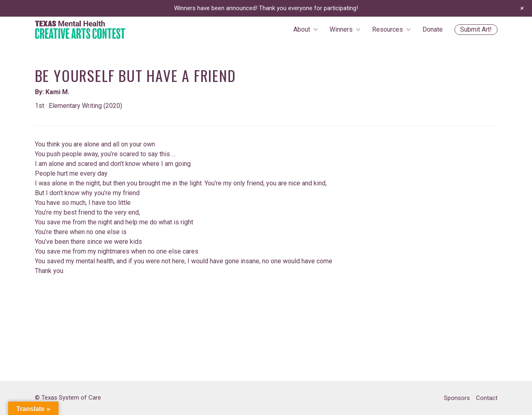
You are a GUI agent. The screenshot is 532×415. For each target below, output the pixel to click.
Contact (487, 398)
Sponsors (457, 398)
